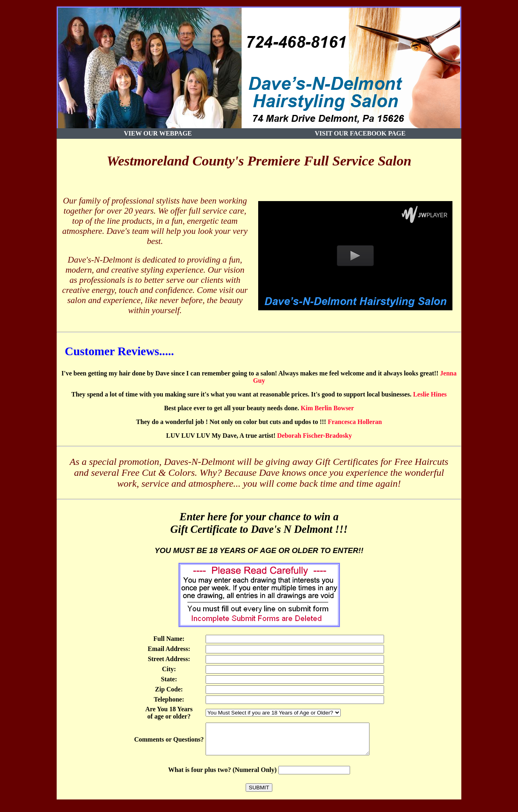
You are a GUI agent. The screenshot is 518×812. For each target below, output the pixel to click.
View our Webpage (158, 133)
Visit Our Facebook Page (360, 133)
